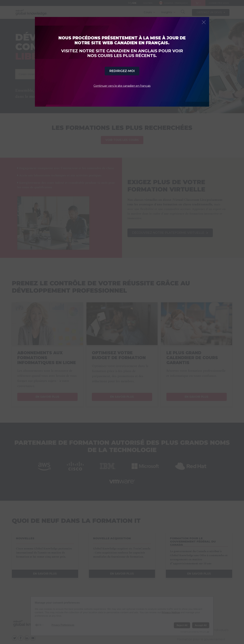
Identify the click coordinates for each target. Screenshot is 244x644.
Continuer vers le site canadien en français (122, 86)
